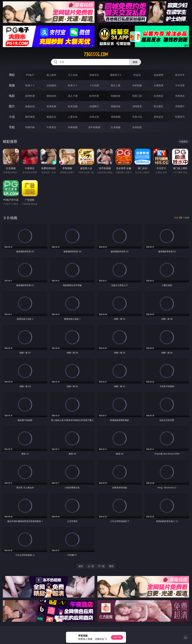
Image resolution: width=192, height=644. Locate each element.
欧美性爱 (94, 96)
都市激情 (30, 117)
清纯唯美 (137, 106)
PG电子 (30, 75)
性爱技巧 (180, 117)
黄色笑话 (159, 117)
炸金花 (137, 75)
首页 (81, 566)
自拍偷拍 (51, 85)
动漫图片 (94, 106)
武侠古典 (94, 117)
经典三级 (137, 96)
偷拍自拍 (51, 96)
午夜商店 (51, 127)
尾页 (111, 566)
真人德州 (51, 75)
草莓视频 (73, 127)
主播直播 (159, 85)
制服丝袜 (116, 96)
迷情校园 (116, 117)
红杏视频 (116, 127)
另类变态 (180, 96)
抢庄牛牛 (180, 75)
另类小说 (137, 117)
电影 (12, 96)
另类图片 (180, 106)
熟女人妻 (116, 85)
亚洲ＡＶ (30, 85)
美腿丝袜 (116, 106)
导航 (12, 127)
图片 (12, 106)
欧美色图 (73, 106)
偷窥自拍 (30, 106)
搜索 (135, 62)
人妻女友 (73, 117)
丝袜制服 (137, 85)
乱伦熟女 (159, 96)
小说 (12, 117)
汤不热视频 (94, 127)
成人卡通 (73, 96)
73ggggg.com (96, 54)
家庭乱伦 (51, 117)
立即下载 (117, 637)
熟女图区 (159, 106)
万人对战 (73, 75)
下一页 (101, 566)
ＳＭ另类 (180, 85)
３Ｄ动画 (94, 85)
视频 (12, 85)
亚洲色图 (51, 106)
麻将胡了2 (116, 75)
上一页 (91, 566)
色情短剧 (137, 127)
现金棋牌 (159, 75)
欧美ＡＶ (73, 85)
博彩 (12, 75)
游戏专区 (94, 75)
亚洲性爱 (30, 96)
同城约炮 (30, 127)
